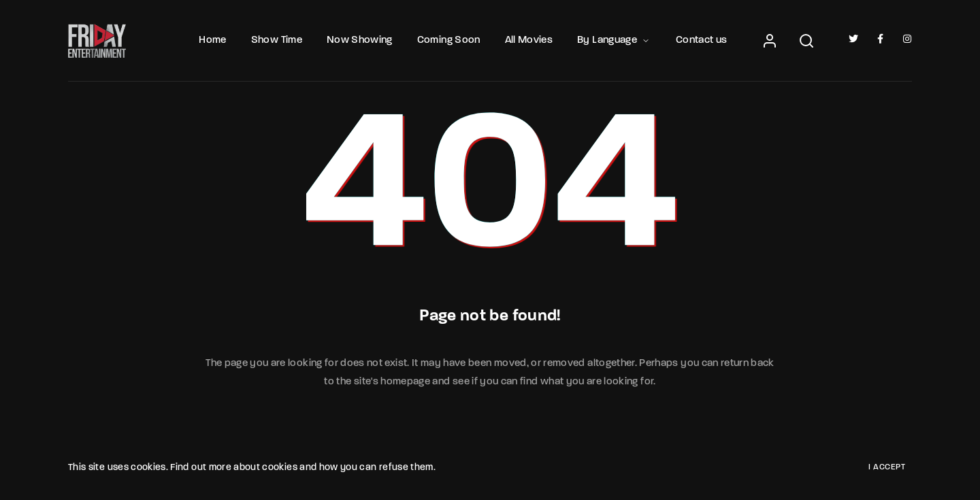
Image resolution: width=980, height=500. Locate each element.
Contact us (702, 40)
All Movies (529, 40)
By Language (614, 40)
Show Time (277, 40)
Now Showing (360, 40)
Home (212, 40)
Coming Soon (449, 40)
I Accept (887, 467)
